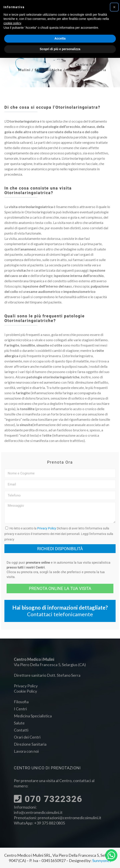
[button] (114, 7)
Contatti (21, 730)
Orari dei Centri (27, 737)
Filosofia (21, 702)
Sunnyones (102, 860)
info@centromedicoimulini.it (38, 812)
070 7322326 (48, 799)
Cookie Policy (25, 691)
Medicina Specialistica (33, 716)
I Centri (20, 709)
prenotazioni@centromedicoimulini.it (69, 818)
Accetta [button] (60, 38)
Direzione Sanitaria (30, 744)
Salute (19, 723)
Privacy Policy (47, 528)
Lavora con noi (26, 751)
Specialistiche (48, 70)
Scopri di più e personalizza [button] (60, 49)
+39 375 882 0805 (50, 823)
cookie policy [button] (12, 23)
